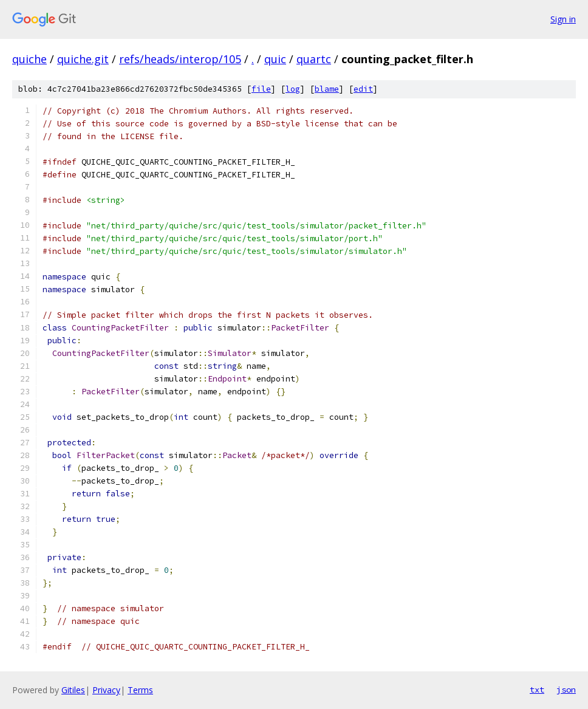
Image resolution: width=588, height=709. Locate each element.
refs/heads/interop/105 (180, 59)
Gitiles (73, 690)
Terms (140, 690)
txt (537, 690)
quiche (29, 59)
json (566, 690)
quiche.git (83, 59)
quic (275, 59)
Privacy (106, 690)
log (293, 89)
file (261, 89)
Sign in (563, 19)
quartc (314, 59)
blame (327, 89)
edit (363, 89)
